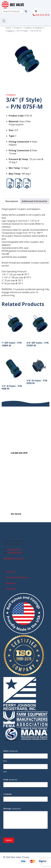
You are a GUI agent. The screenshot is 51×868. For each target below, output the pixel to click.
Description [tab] (12, 201)
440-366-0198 (15, 553)
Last (5, 771)
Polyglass (10, 31)
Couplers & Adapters (34, 28)
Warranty (11, 583)
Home (8, 28)
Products (18, 28)
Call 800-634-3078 (19, 453)
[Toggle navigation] (4, 21)
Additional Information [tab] (34, 201)
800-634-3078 (41, 15)
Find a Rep (11, 589)
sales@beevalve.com (14, 558)
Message (12, 809)
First (5, 761)
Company (7, 794)
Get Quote (16, 514)
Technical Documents (17, 577)
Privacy (26, 857)
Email (10, 780)
